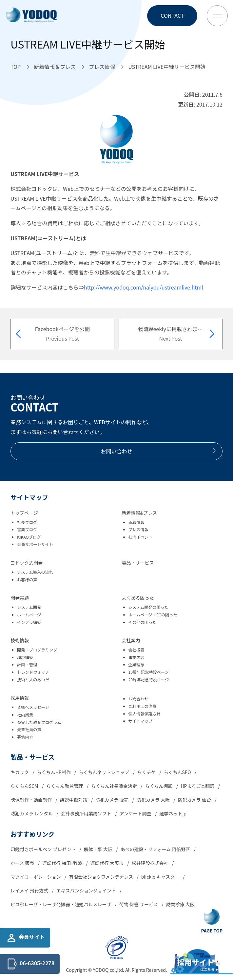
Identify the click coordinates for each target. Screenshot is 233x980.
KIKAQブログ (29, 537)
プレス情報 (138, 530)
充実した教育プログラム (39, 722)
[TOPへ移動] (16, 67)
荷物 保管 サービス (139, 904)
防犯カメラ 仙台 (195, 800)
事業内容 (136, 657)
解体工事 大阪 (99, 849)
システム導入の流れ (35, 572)
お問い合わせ (159, 451)
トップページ (24, 513)
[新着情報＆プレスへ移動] (55, 67)
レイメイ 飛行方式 (30, 890)
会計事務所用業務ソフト (87, 813)
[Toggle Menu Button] (217, 16)
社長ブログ (27, 522)
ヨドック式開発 (27, 563)
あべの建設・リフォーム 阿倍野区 (156, 849)
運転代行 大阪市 (107, 863)
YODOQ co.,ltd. (109, 970)
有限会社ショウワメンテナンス (101, 877)
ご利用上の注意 (143, 706)
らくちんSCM (25, 786)
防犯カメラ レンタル (32, 813)
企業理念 (136, 665)
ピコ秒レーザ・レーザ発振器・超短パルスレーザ (61, 904)
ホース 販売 (23, 863)
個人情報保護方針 (145, 714)
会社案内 (131, 640)
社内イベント (141, 537)
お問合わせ (138, 699)
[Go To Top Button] (212, 921)
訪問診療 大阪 (180, 904)
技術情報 (20, 640)
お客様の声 (27, 580)
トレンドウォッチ (33, 672)
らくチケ (147, 772)
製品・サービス (138, 563)
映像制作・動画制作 (32, 800)
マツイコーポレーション (36, 877)
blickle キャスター (161, 877)
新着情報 (136, 522)
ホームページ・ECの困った (153, 615)
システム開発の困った (148, 607)
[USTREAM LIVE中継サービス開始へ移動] (167, 67)
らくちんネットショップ (104, 772)
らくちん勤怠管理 (65, 786)
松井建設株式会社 (151, 863)
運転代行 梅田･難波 (63, 863)
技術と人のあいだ (33, 680)
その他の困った (143, 622)
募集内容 (25, 737)
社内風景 (25, 715)
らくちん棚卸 (159, 786)
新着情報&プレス (140, 513)
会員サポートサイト (35, 544)
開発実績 (20, 598)
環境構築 (25, 657)
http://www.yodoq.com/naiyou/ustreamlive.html (144, 287)
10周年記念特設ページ (149, 672)
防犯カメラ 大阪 (154, 800)
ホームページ (29, 615)
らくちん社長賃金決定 (115, 786)
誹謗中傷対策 (74, 800)
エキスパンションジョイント (87, 890)
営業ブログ (27, 530)
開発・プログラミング (37, 650)
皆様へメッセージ (33, 707)
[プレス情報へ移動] (102, 67)
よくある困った (138, 598)
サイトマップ (141, 721)
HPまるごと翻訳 (198, 786)
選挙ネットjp (173, 813)
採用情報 (20, 698)
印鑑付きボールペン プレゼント (44, 849)
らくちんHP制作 (54, 772)
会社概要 (136, 650)
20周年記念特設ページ (149, 680)
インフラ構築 (29, 622)
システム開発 (29, 607)
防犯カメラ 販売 (112, 800)
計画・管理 (27, 665)
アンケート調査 (136, 813)
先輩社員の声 (29, 730)
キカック (20, 772)
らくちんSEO (178, 772)
